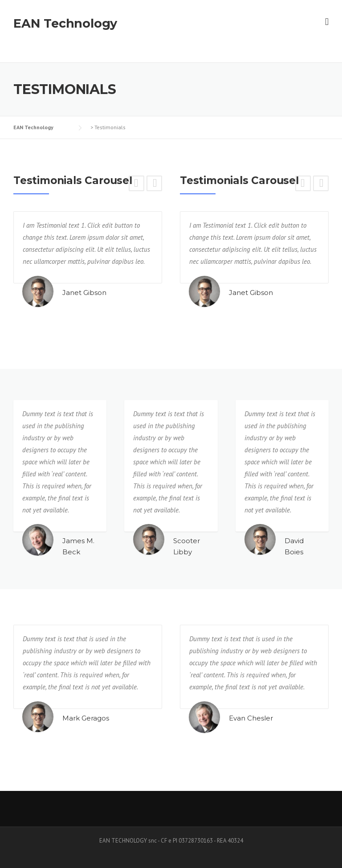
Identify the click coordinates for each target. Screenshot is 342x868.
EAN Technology (65, 23)
